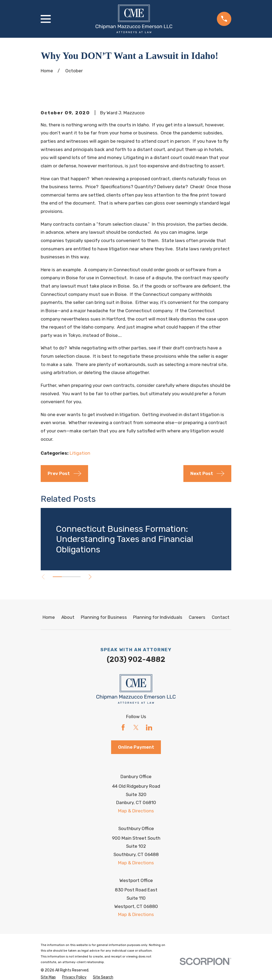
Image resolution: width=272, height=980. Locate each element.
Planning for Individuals (158, 617)
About (68, 617)
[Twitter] (136, 728)
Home (49, 617)
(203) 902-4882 (136, 659)
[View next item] (93, 577)
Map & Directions (136, 811)
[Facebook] (123, 728)
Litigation (80, 453)
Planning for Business (104, 617)
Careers (197, 617)
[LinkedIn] (149, 728)
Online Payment (136, 747)
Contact (221, 617)
